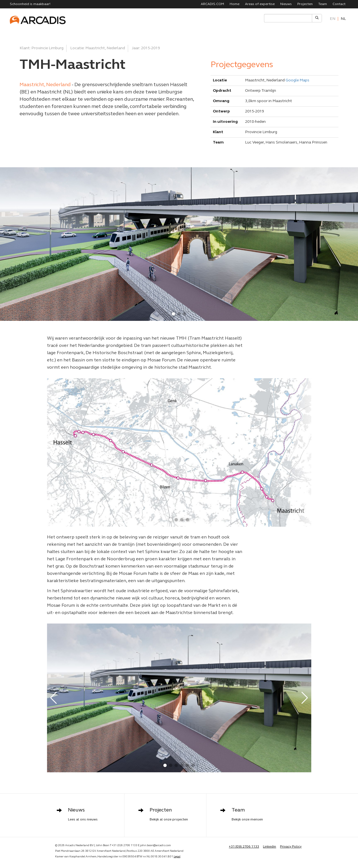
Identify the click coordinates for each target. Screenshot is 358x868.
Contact (339, 4)
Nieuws (286, 4)
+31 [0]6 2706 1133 (244, 847)
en (333, 19)
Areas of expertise (260, 4)
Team (323, 4)
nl (343, 19)
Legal (177, 857)
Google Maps (297, 80)
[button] (173, 314)
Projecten (305, 4)
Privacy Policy (291, 847)
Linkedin (269, 847)
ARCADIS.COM (212, 4)
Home (235, 4)
